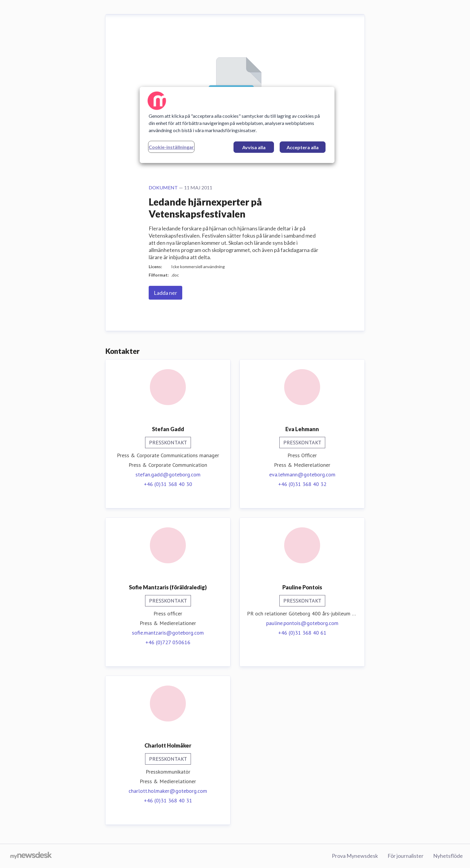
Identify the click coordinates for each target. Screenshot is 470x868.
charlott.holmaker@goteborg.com (168, 791)
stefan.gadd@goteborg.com (168, 474)
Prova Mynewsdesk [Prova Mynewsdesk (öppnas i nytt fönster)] (355, 856)
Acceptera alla (303, 147)
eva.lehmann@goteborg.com (302, 474)
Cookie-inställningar (171, 147)
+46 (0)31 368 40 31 (168, 800)
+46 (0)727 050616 (168, 642)
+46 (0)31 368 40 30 (168, 484)
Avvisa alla (254, 147)
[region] (237, 125)
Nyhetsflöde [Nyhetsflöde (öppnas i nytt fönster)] (448, 856)
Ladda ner (165, 293)
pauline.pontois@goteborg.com (302, 623)
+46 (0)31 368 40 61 (302, 633)
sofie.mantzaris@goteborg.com (168, 633)
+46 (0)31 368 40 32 (302, 484)
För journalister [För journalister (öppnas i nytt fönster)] (406, 856)
